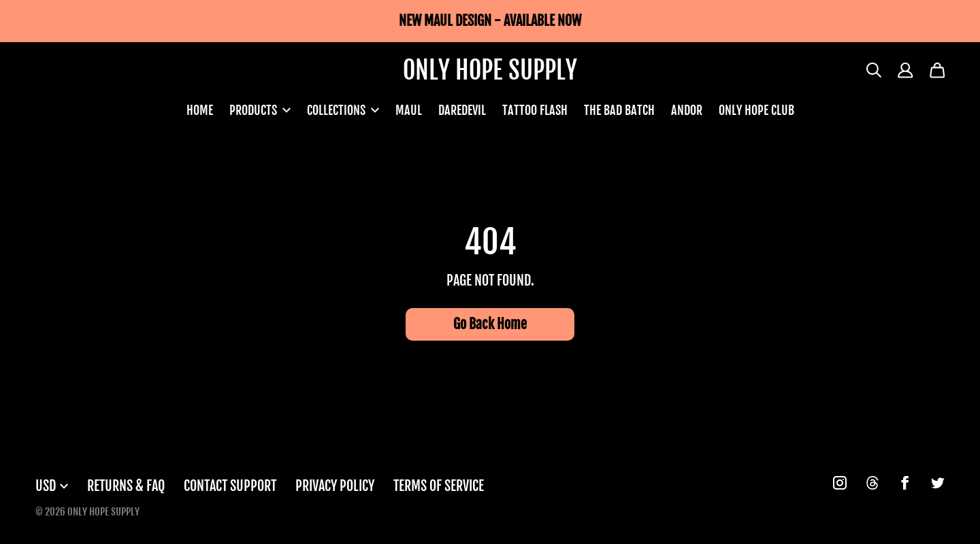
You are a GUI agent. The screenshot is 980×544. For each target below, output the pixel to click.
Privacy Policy (335, 486)
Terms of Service (439, 486)
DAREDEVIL (462, 110)
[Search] (874, 70)
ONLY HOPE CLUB (756, 110)
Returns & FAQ (126, 486)
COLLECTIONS (343, 110)
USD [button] (52, 486)
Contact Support (230, 486)
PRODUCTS (260, 110)
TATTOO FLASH (535, 110)
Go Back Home (490, 324)
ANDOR (687, 110)
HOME (200, 110)
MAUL (409, 110)
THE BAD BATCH (619, 110)
